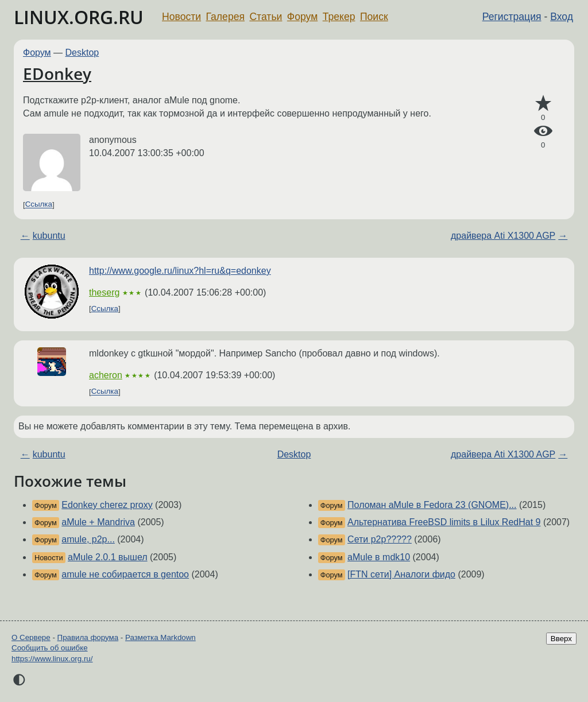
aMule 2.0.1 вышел (108, 557)
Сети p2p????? (380, 539)
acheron (106, 375)
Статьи (266, 17)
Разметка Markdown (160, 637)
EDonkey (57, 73)
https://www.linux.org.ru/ (52, 659)
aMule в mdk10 (379, 557)
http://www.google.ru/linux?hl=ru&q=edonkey (180, 271)
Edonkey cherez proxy (107, 505)
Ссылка (39, 205)
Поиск (374, 17)
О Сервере (31, 637)
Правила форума (88, 637)
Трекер (339, 17)
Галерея (225, 17)
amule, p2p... (88, 539)
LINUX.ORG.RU (79, 17)
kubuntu (49, 236)
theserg (104, 292)
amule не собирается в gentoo (125, 574)
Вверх (561, 639)
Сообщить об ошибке (50, 648)
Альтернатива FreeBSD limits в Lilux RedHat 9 (444, 522)
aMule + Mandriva (98, 522)
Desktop (82, 53)
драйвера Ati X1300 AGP (503, 236)
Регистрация (512, 17)
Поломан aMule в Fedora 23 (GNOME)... (432, 505)
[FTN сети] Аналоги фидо (401, 574)
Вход (562, 17)
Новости (181, 17)
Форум (302, 17)
